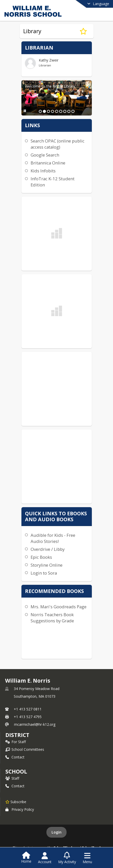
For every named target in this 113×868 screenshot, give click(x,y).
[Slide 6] (61, 111)
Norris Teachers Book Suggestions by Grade (52, 618)
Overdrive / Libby (48, 549)
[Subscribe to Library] (83, 31)
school (16, 771)
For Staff (16, 742)
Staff (12, 778)
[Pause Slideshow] (25, 111)
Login (56, 832)
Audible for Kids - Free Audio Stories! (53, 538)
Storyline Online (47, 565)
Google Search (45, 155)
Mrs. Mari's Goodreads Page (59, 607)
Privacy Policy (20, 809)
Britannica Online (48, 163)
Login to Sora (44, 573)
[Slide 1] (40, 111)
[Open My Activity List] (67, 858)
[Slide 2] (44, 111)
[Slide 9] (73, 111)
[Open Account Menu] (45, 858)
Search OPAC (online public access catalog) (58, 144)
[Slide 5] (57, 111)
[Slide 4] (53, 111)
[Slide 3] (48, 111)
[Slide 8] (69, 111)
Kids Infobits (43, 171)
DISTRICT (17, 735)
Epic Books (41, 557)
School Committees (25, 749)
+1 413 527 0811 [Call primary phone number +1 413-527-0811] (28, 709)
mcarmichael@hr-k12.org (35, 724)
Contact (15, 757)
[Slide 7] (65, 111)
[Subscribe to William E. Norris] (16, 802)
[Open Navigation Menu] (87, 858)
